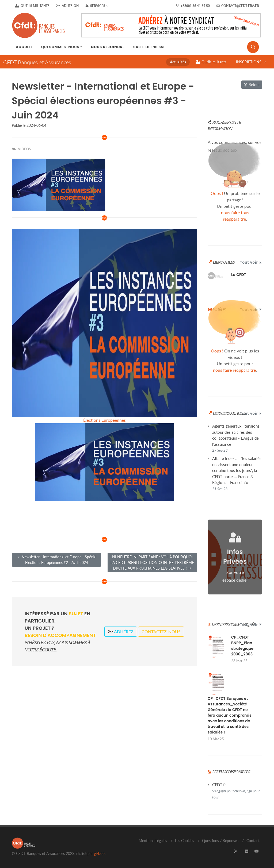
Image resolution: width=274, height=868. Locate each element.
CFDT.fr (236, 791)
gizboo (99, 853)
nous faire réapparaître (234, 370)
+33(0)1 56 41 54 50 (193, 6)
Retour (252, 85)
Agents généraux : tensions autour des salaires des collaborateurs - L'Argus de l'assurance (236, 438)
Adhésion (67, 6)
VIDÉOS (24, 149)
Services (97, 6)
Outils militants (32, 6)
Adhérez (121, 631)
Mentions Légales (153, 841)
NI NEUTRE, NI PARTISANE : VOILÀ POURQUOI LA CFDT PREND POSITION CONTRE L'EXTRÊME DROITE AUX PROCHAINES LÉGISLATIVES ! (152, 563)
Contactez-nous (161, 631)
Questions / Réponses (220, 841)
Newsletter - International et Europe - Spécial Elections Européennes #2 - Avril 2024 (57, 559)
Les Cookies (184, 841)
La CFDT (239, 275)
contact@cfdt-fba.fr (238, 6)
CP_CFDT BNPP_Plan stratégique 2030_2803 (242, 646)
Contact (253, 841)
